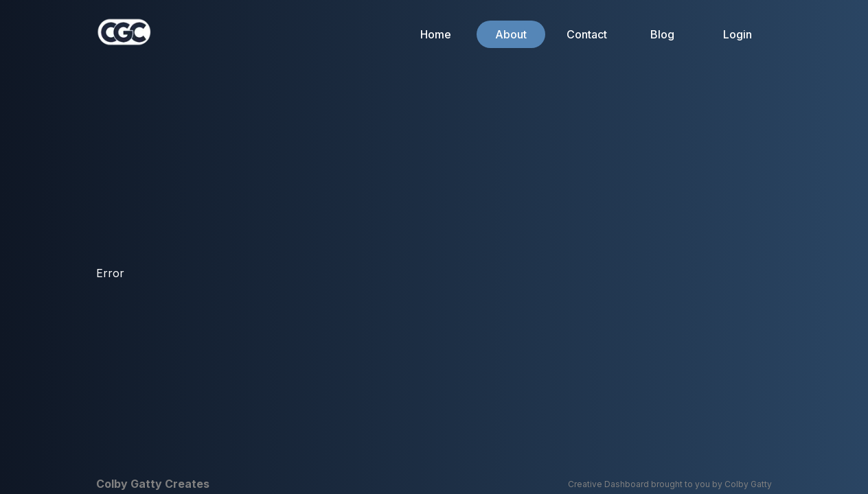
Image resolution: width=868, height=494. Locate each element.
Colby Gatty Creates (153, 484)
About (511, 34)
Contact (587, 34)
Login (738, 34)
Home (436, 34)
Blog (662, 34)
